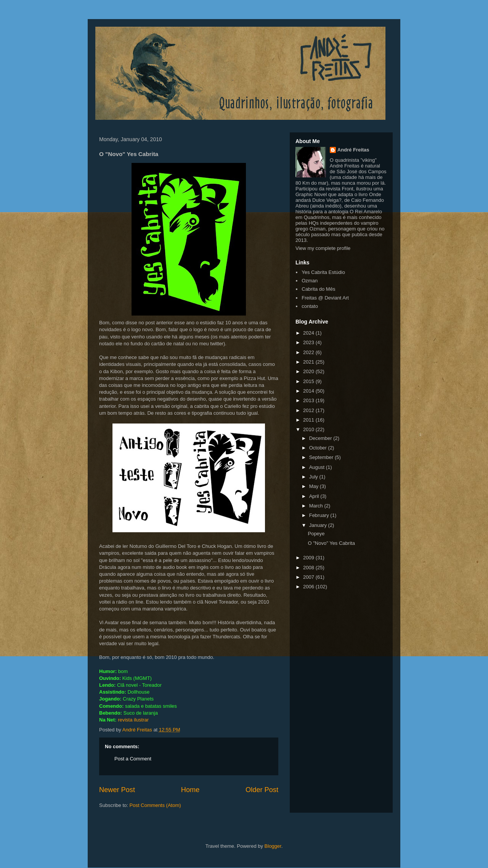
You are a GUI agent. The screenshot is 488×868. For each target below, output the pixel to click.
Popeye (316, 534)
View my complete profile (323, 248)
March (317, 506)
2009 (309, 558)
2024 (309, 333)
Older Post (262, 790)
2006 (309, 587)
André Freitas (353, 150)
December (321, 438)
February (320, 515)
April (315, 496)
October (319, 448)
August (318, 467)
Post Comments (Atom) (155, 805)
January (319, 525)
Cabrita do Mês (318, 289)
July (314, 477)
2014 (309, 391)
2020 (309, 371)
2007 (309, 577)
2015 (309, 381)
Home (190, 790)
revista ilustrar (133, 720)
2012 (309, 410)
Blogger (273, 846)
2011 (309, 420)
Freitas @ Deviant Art (325, 298)
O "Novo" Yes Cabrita (331, 543)
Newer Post (117, 790)
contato (310, 306)
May (315, 486)
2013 (309, 400)
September (322, 457)
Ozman (310, 281)
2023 (309, 342)
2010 (309, 429)
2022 (309, 352)
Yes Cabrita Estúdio (323, 272)
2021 (309, 362)
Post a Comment (133, 759)
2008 (309, 568)
